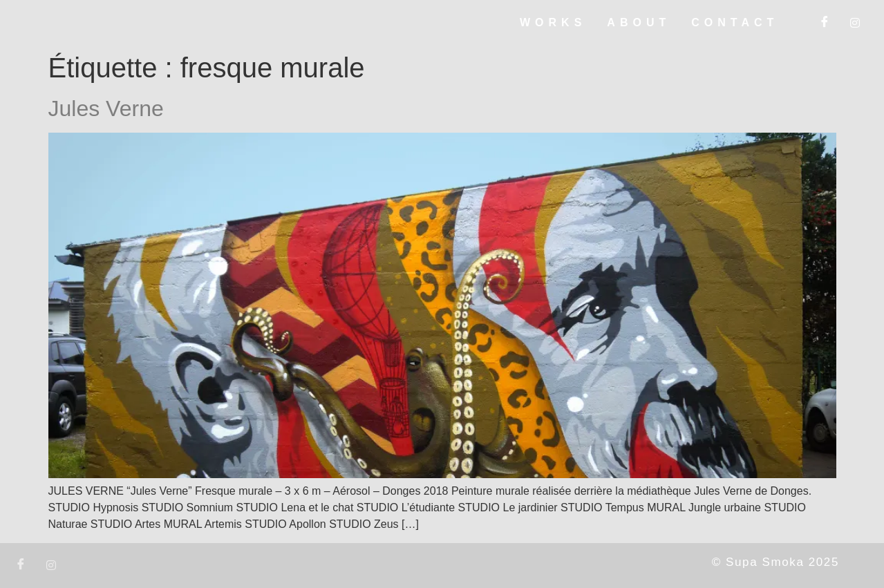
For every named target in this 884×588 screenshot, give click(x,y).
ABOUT (639, 22)
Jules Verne (106, 108)
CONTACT (735, 22)
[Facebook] (825, 23)
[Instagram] (855, 23)
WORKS (553, 22)
